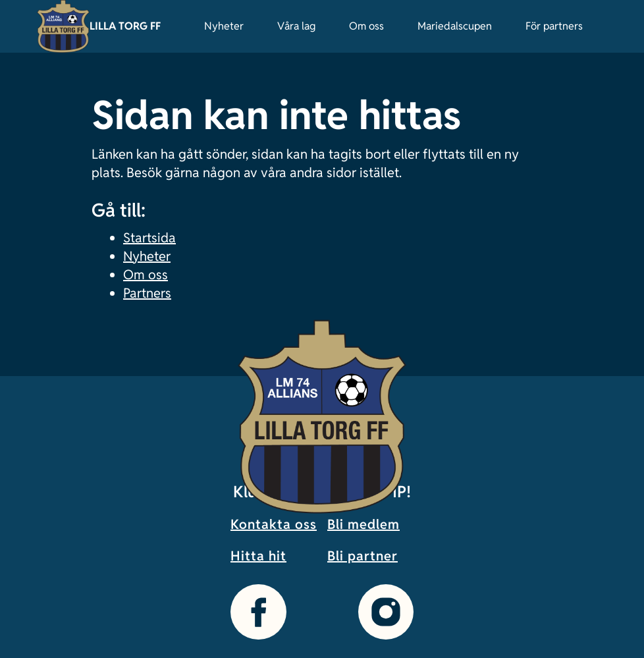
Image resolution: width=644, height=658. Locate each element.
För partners (554, 26)
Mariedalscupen (455, 26)
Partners (147, 293)
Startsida (149, 238)
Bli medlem (363, 524)
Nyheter (224, 26)
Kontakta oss (274, 524)
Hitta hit (258, 556)
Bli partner (362, 556)
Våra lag (296, 26)
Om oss (366, 26)
